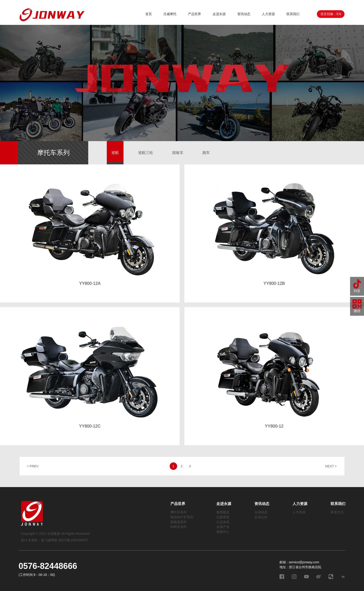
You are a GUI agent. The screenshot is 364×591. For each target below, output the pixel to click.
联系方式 (337, 512)
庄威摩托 (170, 14)
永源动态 (261, 512)
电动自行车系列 (182, 517)
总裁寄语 (223, 517)
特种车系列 (179, 527)
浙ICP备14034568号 (73, 540)
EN (339, 14)
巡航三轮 (146, 153)
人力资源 (268, 14)
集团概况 (223, 512)
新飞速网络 (49, 540)
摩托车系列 (179, 512)
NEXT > (331, 466)
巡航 (115, 153)
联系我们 (293, 14)
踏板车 (178, 153)
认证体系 (223, 522)
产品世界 (195, 14)
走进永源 (219, 14)
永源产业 (223, 527)
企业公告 (261, 517)
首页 (149, 14)
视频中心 (223, 532)
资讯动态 (244, 14)
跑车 (206, 153)
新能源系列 (179, 522)
